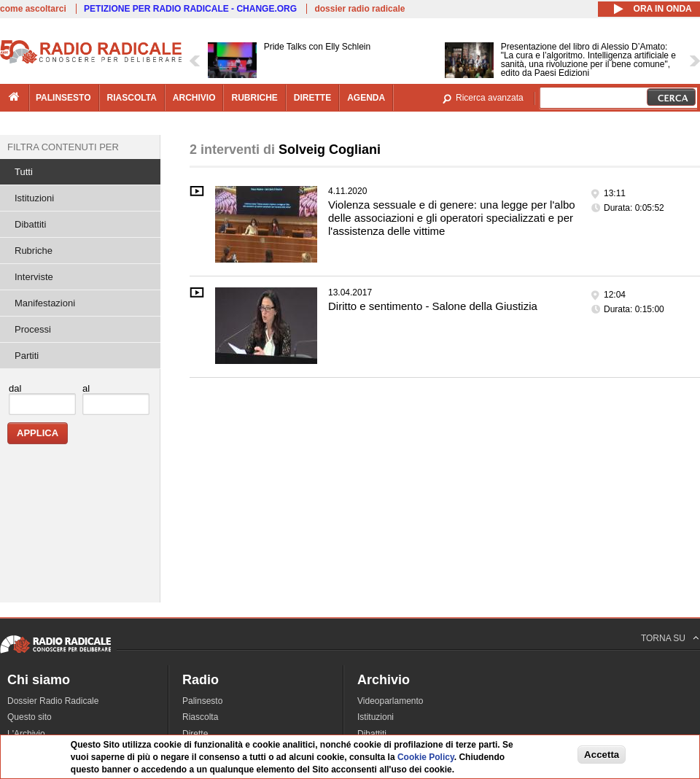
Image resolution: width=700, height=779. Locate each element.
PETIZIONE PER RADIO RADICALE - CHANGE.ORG (190, 9)
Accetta (602, 755)
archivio (194, 98)
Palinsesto (202, 701)
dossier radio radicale (359, 9)
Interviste (34, 277)
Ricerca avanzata (490, 98)
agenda (366, 98)
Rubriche (34, 251)
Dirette (195, 734)
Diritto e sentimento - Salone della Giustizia (433, 306)
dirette (312, 98)
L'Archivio (26, 734)
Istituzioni (34, 198)
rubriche (254, 98)
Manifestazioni (45, 303)
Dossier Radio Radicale (53, 701)
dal (15, 388)
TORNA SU (663, 638)
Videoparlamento (390, 701)
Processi (33, 329)
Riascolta (200, 717)
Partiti (27, 356)
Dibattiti (30, 224)
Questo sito (30, 717)
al (86, 388)
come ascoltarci (33, 9)
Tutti (24, 172)
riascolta (132, 98)
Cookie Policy (426, 757)
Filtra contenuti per (63, 147)
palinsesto (63, 98)
